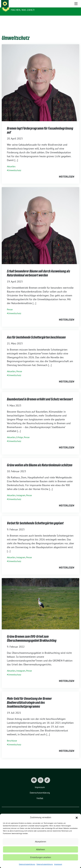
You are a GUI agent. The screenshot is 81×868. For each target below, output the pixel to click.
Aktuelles (11, 162)
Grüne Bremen (20, 6)
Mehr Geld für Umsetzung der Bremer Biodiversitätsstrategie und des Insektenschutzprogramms (29, 698)
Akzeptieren (40, 842)
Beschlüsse (12, 736)
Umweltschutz (15, 166)
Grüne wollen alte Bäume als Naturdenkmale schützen (40, 461)
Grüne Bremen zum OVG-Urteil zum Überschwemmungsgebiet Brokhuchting (32, 634)
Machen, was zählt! (23, 10)
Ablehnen (40, 849)
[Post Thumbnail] (40, 78)
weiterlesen (66, 172)
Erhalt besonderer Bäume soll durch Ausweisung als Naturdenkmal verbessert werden (38, 269)
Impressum (58, 864)
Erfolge (20, 433)
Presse (10, 305)
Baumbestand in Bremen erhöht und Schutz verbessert (40, 395)
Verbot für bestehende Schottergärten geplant (35, 519)
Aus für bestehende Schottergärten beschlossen (36, 333)
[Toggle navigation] (76, 20)
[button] (77, 817)
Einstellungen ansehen (41, 857)
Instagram (21, 491)
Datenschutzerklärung (27, 864)
